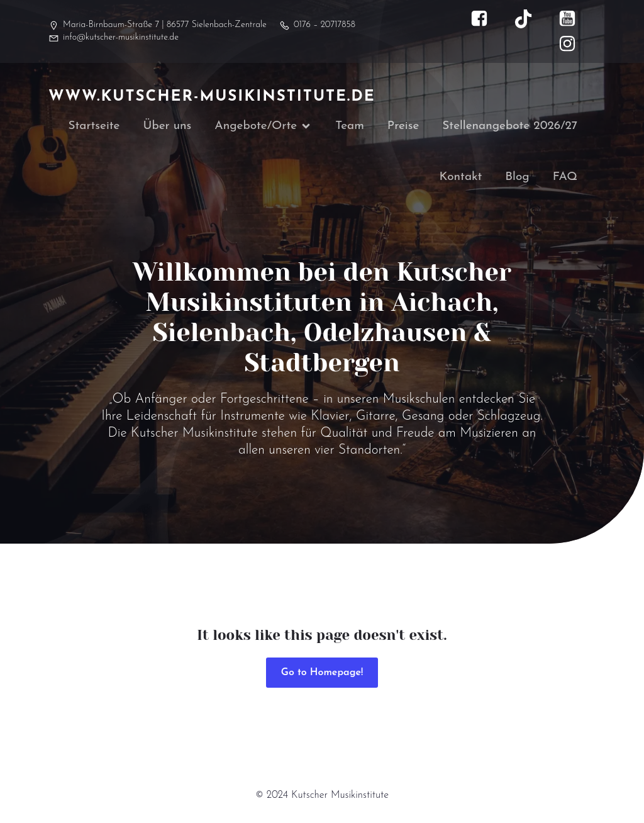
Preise (403, 127)
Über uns (168, 127)
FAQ (565, 178)
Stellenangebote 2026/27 (510, 127)
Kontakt (461, 178)
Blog (517, 178)
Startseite (94, 127)
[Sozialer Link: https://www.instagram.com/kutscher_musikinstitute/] (574, 44)
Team (350, 127)
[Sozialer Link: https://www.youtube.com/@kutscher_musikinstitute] (574, 19)
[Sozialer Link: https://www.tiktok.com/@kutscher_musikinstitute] (530, 19)
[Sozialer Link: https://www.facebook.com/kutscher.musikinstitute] (486, 19)
